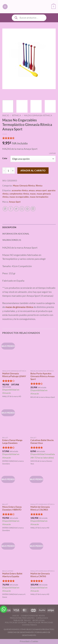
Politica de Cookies (16, 622)
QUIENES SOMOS (11, 629)
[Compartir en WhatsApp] (5, 209)
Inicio (6, 115)
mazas (33, 194)
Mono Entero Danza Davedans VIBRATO (12, 508)
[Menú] (5, 7)
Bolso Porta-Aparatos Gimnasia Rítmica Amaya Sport (42, 376)
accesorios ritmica (20, 190)
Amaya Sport (15, 202)
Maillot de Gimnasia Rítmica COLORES (40, 508)
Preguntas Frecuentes (22, 618)
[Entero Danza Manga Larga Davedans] (15, 420)
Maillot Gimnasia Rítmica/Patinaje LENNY (14, 375)
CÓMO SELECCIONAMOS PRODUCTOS (37, 629)
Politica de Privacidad (41, 622)
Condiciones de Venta (33, 616)
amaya (32, 190)
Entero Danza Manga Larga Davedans (12, 442)
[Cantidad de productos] (8, 170)
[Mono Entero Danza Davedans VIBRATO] (15, 486)
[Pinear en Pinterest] (27, 209)
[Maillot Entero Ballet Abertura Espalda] (15, 553)
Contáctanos (29, 625)
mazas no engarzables (19, 197)
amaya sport (41, 190)
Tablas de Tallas (22, 620)
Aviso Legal (39, 620)
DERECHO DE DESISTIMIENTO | (21, 632)
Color (5, 158)
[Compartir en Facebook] (11, 209)
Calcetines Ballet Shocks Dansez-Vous (42, 442)
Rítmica (17, 115)
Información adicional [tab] (16, 234)
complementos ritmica (19, 194)
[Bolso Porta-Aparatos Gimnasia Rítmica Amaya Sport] (43, 353)
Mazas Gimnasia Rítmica (38, 115)
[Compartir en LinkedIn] (33, 209)
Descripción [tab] (9, 227)
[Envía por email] (22, 209)
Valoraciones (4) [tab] (12, 240)
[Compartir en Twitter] (16, 209)
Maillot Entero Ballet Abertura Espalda (12, 575)
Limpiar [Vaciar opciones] (52, 153)
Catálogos (42, 618)
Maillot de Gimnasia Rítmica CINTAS (40, 575)
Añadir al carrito (33, 170)
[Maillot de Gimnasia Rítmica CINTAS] (43, 553)
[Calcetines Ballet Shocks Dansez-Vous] (43, 420)
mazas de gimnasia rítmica (19, 307)
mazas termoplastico (39, 197)
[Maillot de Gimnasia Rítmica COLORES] (43, 486)
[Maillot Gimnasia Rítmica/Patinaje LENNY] (15, 353)
